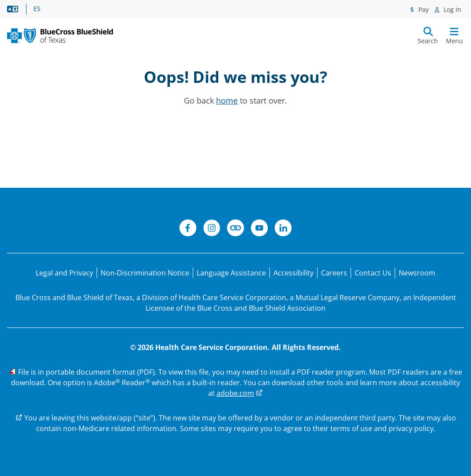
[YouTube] (259, 229)
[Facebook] (188, 229)
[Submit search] (428, 36)
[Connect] (235, 229)
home (227, 100)
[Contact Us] (373, 273)
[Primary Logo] (60, 36)
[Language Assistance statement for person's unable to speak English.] (231, 273)
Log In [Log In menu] (452, 9)
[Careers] (334, 273)
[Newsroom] (417, 273)
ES (37, 9)
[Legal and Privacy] (64, 273)
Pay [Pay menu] (423, 9)
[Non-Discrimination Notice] (145, 273)
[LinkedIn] (283, 229)
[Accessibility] (293, 273)
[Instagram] (212, 229)
